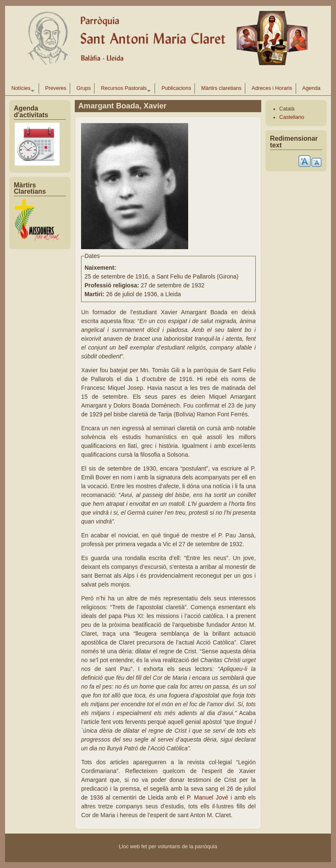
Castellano (292, 117)
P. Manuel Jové (209, 797)
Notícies (21, 89)
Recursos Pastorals (124, 89)
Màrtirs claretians (221, 88)
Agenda (311, 88)
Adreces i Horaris (272, 88)
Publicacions (176, 88)
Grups (84, 88)
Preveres (56, 88)
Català (287, 109)
